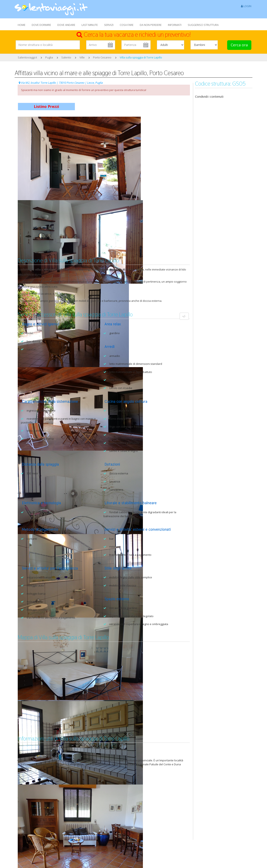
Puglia (49, 57)
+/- (184, 316)
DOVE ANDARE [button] (66, 25)
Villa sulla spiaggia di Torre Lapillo (141, 57)
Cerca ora (239, 45)
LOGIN (246, 6)
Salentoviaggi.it (27, 57)
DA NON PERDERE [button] (151, 25)
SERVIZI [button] (109, 25)
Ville (82, 57)
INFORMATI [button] (175, 25)
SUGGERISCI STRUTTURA (203, 25)
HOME (22, 25)
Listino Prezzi (46, 106)
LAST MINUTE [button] (90, 25)
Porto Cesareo (102, 57)
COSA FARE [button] (127, 25)
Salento (66, 57)
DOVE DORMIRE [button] (41, 25)
